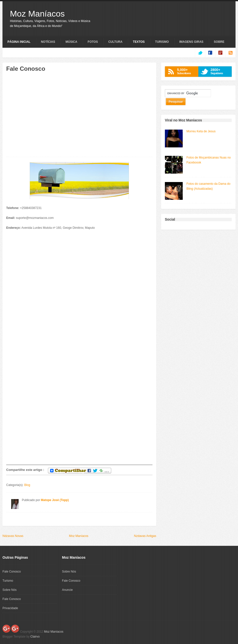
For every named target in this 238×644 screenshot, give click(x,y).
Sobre (219, 42)
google (220, 53)
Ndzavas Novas (13, 536)
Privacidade (10, 608)
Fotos (93, 42)
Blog (27, 485)
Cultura (115, 42)
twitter (200, 53)
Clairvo (35, 637)
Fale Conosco (12, 572)
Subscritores (186, 71)
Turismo (162, 42)
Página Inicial (19, 42)
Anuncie (67, 590)
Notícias (48, 42)
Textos (139, 42)
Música (71, 42)
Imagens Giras (191, 42)
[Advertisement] (48, 117)
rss (230, 53)
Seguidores (220, 71)
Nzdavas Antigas (145, 536)
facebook (210, 53)
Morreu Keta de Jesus (201, 131)
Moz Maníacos (37, 14)
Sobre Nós (10, 590)
